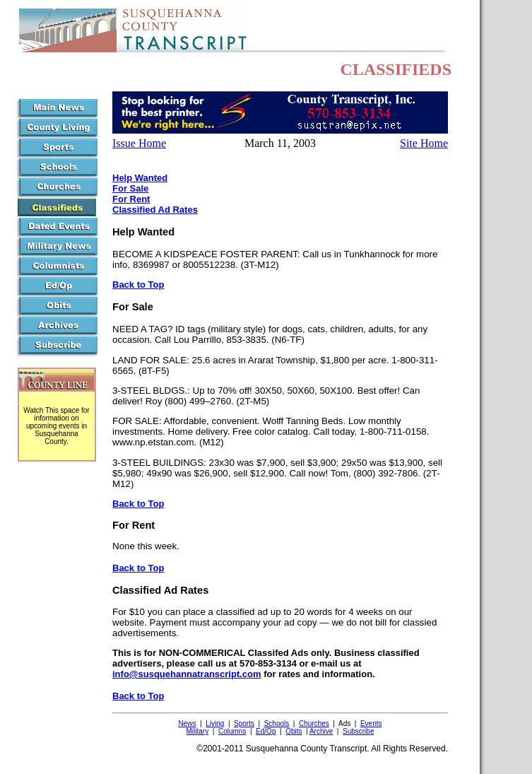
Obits (294, 731)
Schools (277, 723)
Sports (244, 723)
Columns (232, 731)
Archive (321, 731)
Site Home (424, 143)
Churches (314, 723)
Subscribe (358, 731)
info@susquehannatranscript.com (187, 674)
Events (371, 723)
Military (198, 731)
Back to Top (138, 285)
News (187, 723)
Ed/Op (266, 731)
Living (215, 723)
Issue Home (139, 143)
